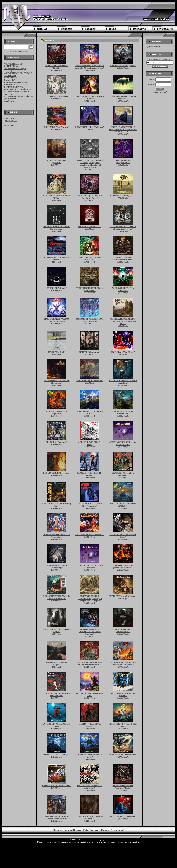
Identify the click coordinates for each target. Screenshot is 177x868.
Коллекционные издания (16, 82)
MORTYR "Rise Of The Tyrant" (90, 725)
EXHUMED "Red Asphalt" (57, 127)
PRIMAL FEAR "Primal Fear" (57, 785)
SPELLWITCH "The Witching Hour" (57, 505)
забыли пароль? (160, 92)
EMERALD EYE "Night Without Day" (123, 412)
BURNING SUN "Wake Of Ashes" (90, 756)
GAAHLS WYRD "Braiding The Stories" (90, 817)
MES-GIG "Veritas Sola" (90, 226)
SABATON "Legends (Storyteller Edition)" (123, 566)
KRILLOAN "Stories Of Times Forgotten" (123, 382)
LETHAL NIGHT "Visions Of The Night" (57, 536)
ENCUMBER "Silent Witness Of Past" (57, 197)
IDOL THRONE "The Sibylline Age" (123, 725)
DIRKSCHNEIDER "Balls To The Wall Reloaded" (57, 597)
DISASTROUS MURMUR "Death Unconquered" (57, 817)
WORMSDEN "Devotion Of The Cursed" (57, 382)
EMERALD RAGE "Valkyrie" (57, 755)
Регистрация (117, 830)
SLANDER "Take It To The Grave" (90, 474)
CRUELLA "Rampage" (57, 442)
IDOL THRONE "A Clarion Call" (90, 412)
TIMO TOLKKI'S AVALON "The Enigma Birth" (57, 320)
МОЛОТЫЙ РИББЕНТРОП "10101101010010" (90, 320)
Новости (78, 830)
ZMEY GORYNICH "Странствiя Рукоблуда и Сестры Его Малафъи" (90, 598)
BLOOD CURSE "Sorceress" (57, 473)
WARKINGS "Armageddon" (123, 65)
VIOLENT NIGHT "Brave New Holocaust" (90, 505)
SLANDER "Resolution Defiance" (123, 474)
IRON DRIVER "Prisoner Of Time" (123, 536)
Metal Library (11, 121)
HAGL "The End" (57, 352)
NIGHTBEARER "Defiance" (123, 816)
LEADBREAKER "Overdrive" (90, 534)
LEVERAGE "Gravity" (57, 288)
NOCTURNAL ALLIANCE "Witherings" (57, 566)
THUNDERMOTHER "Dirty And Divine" (90, 289)
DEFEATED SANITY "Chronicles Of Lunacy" (123, 258)
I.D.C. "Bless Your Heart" (123, 352)
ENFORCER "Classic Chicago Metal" (57, 725)
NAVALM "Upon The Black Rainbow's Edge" (90, 197)
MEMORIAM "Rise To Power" (90, 127)
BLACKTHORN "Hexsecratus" (123, 630)
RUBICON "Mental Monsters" (123, 596)
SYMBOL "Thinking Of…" (123, 196)
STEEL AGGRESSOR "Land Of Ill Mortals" (123, 443)
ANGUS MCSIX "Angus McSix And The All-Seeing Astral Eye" (90, 67)
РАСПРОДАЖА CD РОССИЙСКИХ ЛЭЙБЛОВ (18, 88)
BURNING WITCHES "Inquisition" (57, 412)
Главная (59, 830)
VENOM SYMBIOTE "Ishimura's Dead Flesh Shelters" (90, 631)
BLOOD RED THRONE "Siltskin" (57, 67)
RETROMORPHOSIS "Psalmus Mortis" (123, 787)
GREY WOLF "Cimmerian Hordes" (123, 694)
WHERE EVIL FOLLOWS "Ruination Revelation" (123, 663)
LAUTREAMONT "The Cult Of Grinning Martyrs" (123, 228)
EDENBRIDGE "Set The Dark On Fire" (90, 97)
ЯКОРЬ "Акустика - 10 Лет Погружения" (57, 228)
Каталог (105, 830)
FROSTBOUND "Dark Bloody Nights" (57, 630)
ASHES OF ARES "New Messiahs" (123, 289)
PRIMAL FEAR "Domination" (123, 755)
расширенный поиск (19, 51)
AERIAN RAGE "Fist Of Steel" (90, 443)
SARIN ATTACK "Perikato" (90, 380)
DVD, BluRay (10, 78)
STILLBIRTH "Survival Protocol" (90, 258)
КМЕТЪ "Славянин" (90, 352)
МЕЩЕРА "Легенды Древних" (57, 161)
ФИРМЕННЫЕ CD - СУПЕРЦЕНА (14, 65)
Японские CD (11, 85)
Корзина (68, 830)
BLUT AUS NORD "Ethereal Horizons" (123, 97)
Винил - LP (9, 80)
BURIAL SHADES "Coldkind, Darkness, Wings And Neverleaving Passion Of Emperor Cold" (90, 164)
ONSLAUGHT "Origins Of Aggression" (90, 787)
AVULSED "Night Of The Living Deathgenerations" (90, 663)
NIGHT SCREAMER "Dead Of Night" (123, 505)
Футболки (9, 101)
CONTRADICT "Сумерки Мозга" (57, 258)
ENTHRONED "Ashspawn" (57, 96)
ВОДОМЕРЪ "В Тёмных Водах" (57, 663)
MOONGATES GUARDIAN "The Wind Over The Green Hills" (123, 321)
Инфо (86, 830)
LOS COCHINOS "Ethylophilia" (123, 161)
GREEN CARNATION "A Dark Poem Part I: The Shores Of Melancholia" (123, 129)
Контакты (95, 830)
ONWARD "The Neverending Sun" (90, 694)
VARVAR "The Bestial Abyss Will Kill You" (57, 694)
